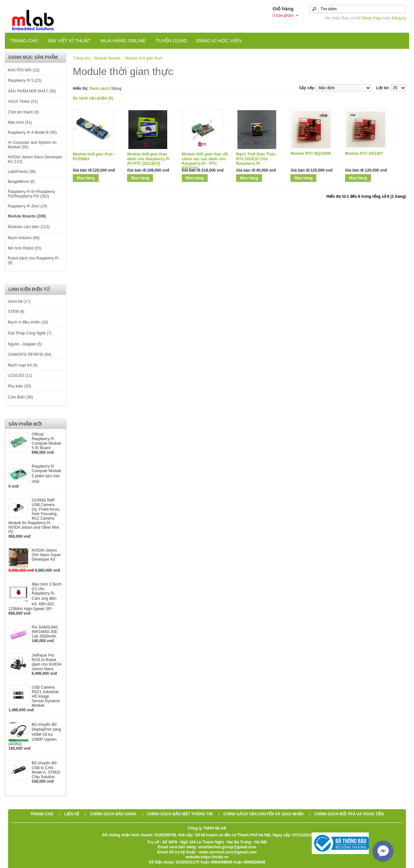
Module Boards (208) (27, 216)
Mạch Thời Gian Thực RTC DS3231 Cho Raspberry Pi (256, 159)
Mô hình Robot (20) (24, 248)
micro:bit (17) (19, 302)
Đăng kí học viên (219, 41)
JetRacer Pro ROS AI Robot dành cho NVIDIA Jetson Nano (47, 662)
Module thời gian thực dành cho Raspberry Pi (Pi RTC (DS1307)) (148, 159)
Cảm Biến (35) (20, 397)
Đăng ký (399, 18)
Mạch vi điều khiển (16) (28, 322)
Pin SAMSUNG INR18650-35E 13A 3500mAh (45, 632)
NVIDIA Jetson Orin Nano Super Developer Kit (46, 555)
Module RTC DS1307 (364, 153)
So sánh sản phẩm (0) (93, 98)
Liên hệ (72, 814)
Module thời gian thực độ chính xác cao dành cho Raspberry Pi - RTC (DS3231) (205, 161)
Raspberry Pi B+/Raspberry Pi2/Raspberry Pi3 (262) (31, 194)
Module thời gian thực (144, 58)
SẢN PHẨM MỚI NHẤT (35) (32, 91)
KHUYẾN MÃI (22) (24, 70)
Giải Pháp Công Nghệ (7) (30, 333)
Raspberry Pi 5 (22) (25, 80)
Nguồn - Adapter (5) (25, 344)
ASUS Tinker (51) (23, 101)
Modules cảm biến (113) (29, 227)
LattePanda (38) (22, 172)
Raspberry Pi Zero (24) (27, 206)
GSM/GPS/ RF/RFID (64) (30, 355)
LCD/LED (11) (20, 376)
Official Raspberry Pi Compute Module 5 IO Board (46, 441)
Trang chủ (24, 41)
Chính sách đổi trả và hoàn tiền (349, 814)
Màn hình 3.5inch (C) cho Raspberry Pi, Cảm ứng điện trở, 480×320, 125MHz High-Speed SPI (35, 597)
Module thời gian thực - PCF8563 (94, 157)
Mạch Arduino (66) (24, 238)
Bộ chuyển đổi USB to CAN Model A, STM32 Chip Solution (46, 770)
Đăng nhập (371, 18)
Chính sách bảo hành (113, 814)
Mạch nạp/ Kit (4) (23, 365)
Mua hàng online (123, 41)
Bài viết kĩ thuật (70, 41)
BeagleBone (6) (21, 182)
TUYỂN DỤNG (171, 41)
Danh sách (99, 89)
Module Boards (108, 58)
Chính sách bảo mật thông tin (180, 814)
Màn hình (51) (20, 122)
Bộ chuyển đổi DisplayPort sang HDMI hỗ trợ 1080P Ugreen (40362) (35, 734)
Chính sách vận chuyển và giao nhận (264, 814)
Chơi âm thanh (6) (23, 112)
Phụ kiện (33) (19, 386)
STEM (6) (16, 312)
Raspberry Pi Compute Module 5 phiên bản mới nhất (46, 474)
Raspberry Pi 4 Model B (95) (32, 132)
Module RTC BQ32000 (311, 153)
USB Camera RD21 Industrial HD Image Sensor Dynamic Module (46, 696)
